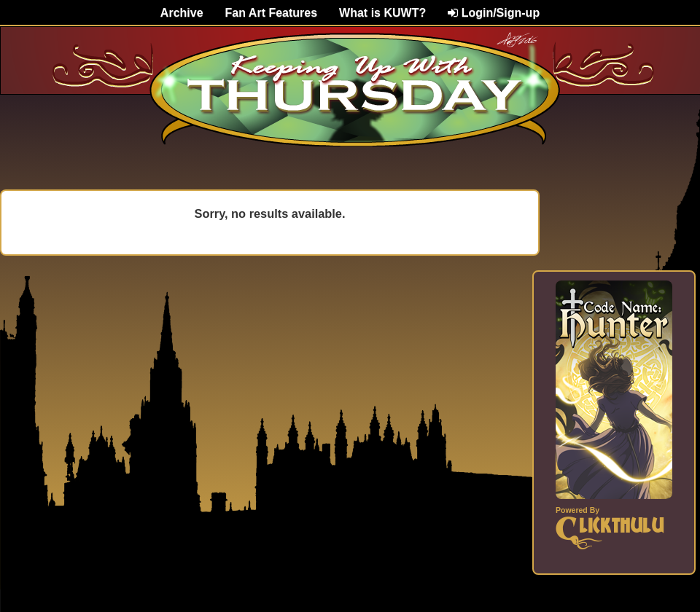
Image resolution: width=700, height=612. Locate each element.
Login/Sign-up (494, 13)
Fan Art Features (272, 13)
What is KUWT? (382, 13)
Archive (182, 13)
